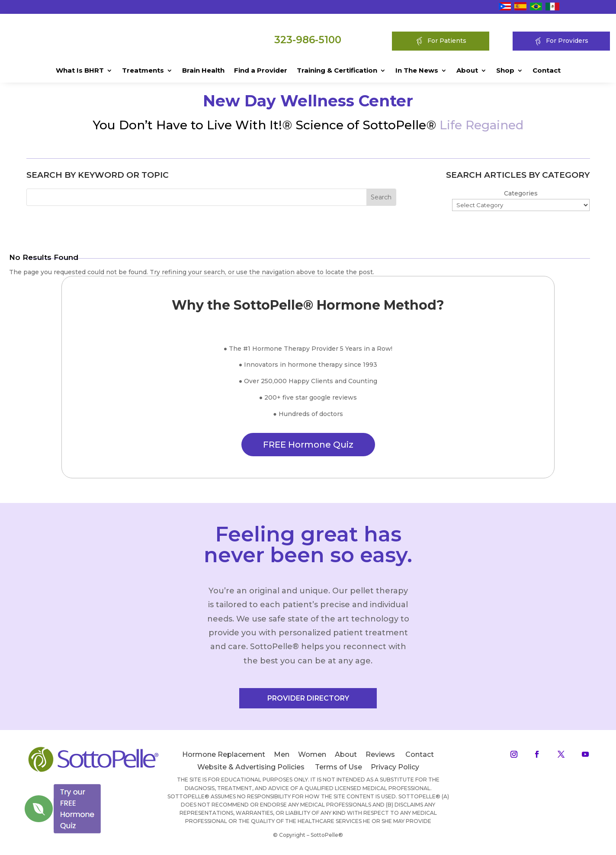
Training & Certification (337, 71)
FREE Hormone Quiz (308, 448)
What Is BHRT (80, 71)
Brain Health (203, 71)
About (467, 71)
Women (312, 758)
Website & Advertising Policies (251, 770)
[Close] (101, 784)
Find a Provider (261, 71)
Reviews (380, 758)
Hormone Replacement (224, 758)
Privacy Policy (395, 770)
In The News (417, 71)
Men (282, 758)
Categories (521, 197)
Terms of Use (338, 770)
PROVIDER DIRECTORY (308, 702)
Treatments (143, 71)
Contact (547, 71)
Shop (505, 71)
